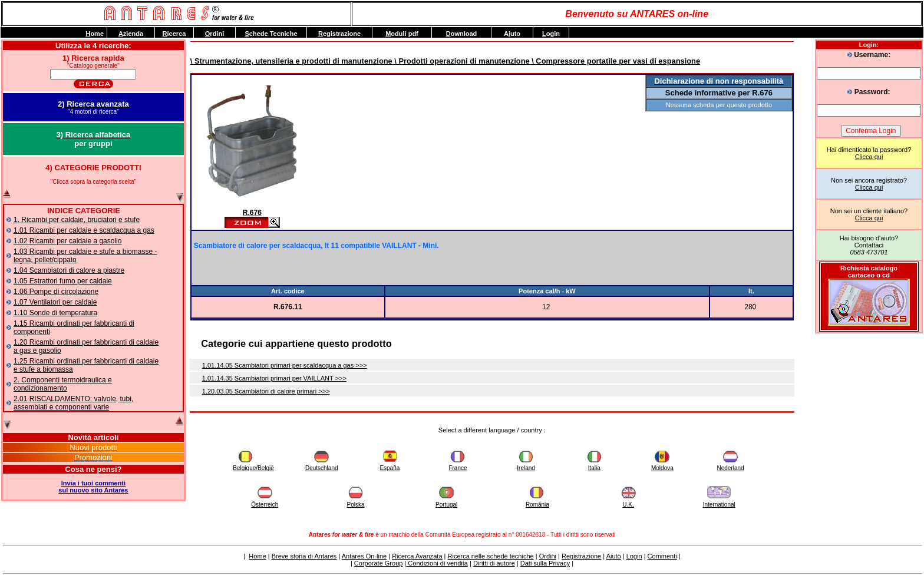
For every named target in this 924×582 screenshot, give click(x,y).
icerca (174, 34)
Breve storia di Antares (304, 556)
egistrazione (339, 34)
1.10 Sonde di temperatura (55, 313)
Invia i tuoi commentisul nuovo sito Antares (93, 487)
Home (257, 556)
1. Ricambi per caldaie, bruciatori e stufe (77, 220)
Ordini (548, 556)
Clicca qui (869, 157)
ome (95, 34)
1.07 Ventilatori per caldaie (55, 302)
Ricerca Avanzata (417, 556)
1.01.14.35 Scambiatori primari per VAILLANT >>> (274, 378)
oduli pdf (402, 34)
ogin (551, 34)
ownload (462, 34)
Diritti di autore (494, 563)
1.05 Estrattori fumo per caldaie (63, 281)
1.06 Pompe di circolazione (56, 292)
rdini (214, 34)
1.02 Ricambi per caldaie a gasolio (67, 241)
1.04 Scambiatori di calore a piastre (69, 270)
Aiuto (614, 556)
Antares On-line (364, 556)
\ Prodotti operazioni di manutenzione (461, 61)
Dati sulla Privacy (545, 563)
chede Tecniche (271, 34)
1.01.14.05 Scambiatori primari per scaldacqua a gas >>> (285, 365)
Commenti (662, 556)
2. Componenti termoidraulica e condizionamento (63, 384)
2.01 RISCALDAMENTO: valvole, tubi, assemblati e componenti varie (73, 403)
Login (634, 556)
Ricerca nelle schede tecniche (491, 556)
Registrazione (581, 556)
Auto (512, 34)
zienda (131, 34)
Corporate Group (379, 563)
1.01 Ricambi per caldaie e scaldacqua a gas (84, 230)
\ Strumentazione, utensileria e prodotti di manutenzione (291, 61)
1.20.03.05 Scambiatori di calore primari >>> (266, 391)
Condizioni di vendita (437, 563)
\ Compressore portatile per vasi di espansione (615, 61)
